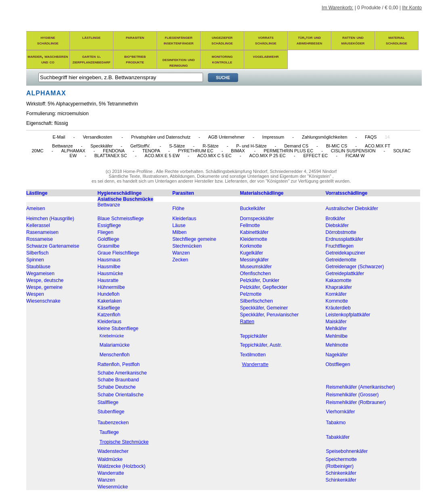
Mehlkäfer (336, 328)
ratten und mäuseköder (353, 40)
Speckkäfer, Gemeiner (264, 308)
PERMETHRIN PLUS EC (288, 151)
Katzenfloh (109, 315)
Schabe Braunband (118, 380)
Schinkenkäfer (341, 473)
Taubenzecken (113, 423)
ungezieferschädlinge (222, 40)
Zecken (180, 260)
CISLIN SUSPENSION (353, 151)
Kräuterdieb (338, 308)
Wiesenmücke (113, 487)
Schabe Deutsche (117, 387)
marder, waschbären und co (48, 59)
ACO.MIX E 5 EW (162, 156)
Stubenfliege (111, 412)
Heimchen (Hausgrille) (50, 219)
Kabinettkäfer (254, 232)
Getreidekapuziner (345, 253)
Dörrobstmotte (341, 232)
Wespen (35, 294)
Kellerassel (38, 225)
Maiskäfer (336, 322)
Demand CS (296, 146)
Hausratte (108, 280)
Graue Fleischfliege (118, 253)
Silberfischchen (256, 301)
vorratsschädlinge (266, 40)
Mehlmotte (337, 345)
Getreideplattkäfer (345, 274)
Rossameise (40, 239)
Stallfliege (108, 402)
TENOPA (151, 151)
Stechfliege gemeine (194, 239)
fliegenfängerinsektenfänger (178, 40)
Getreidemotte (341, 260)
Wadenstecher (113, 451)
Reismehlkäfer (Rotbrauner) (356, 402)
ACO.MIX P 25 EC (267, 156)
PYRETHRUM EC (196, 151)
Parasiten (183, 193)
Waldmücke (110, 459)
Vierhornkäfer (341, 412)
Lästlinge (37, 193)
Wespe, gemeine (44, 287)
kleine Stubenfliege (118, 328)
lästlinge (91, 37)
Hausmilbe (109, 267)
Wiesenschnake (43, 301)
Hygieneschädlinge (120, 193)
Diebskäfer (337, 225)
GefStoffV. (141, 146)
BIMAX (238, 151)
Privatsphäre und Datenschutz (161, 137)
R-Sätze (211, 146)
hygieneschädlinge (48, 40)
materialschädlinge (397, 40)
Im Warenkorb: (337, 8)
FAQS (371, 137)
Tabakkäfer (338, 437)
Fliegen (106, 232)
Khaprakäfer (339, 287)
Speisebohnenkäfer (347, 451)
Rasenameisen (42, 232)
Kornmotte (337, 301)
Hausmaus (109, 260)
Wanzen (181, 253)
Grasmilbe (109, 246)
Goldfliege (109, 239)
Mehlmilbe (337, 336)
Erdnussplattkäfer (344, 239)
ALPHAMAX (73, 151)
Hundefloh (109, 294)
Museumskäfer (256, 267)
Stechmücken (187, 246)
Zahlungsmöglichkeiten (325, 137)
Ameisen (36, 208)
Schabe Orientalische (121, 395)
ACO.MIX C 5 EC (215, 156)
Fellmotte (250, 225)
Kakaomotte (339, 280)
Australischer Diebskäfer (352, 208)
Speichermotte (341, 459)
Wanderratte (111, 473)
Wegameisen (40, 274)
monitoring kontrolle (222, 59)
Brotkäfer (336, 219)
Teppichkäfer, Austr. (261, 345)
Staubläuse (38, 267)
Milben (179, 232)
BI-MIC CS (337, 146)
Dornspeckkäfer (257, 219)
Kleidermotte (254, 239)
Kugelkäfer (252, 253)
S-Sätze (177, 146)
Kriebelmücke (112, 336)
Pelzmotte (251, 294)
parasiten (135, 37)
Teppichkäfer (254, 336)
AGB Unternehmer (226, 137)
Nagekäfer (337, 355)
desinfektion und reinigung (178, 62)
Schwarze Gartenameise (53, 246)
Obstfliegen (338, 364)
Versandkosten (98, 137)
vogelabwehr (266, 56)
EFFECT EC (315, 156)
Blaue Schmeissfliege (121, 219)
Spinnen (35, 260)
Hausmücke (110, 274)
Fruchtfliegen (340, 246)
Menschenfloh (115, 355)
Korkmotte (251, 246)
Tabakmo (336, 423)
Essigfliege (109, 225)
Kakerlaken (110, 301)
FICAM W (355, 156)
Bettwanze (62, 146)
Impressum (273, 137)
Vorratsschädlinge (347, 193)
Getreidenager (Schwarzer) (355, 267)
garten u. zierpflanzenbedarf (91, 59)
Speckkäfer (102, 146)
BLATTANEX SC (111, 156)
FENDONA (114, 151)
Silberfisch (37, 253)
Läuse (179, 225)
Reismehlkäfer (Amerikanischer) (361, 387)
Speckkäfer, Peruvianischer (269, 315)
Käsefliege (109, 308)
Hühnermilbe (111, 287)
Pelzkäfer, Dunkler (260, 280)
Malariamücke (115, 345)
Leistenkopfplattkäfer (348, 315)
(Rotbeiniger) (340, 466)
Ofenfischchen (256, 274)
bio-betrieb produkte (135, 59)
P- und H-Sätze (251, 146)
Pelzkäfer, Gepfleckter (264, 287)
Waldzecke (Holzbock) (122, 466)
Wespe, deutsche (45, 280)
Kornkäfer (336, 294)
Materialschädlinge (262, 193)
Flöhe (178, 208)
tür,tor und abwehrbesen (310, 40)
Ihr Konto (412, 8)
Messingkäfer (254, 260)
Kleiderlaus (184, 219)
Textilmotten (253, 355)
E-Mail (59, 137)
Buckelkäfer (253, 208)
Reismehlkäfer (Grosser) (353, 395)
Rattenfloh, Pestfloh (119, 364)
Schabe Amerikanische (122, 373)
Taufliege (109, 432)
